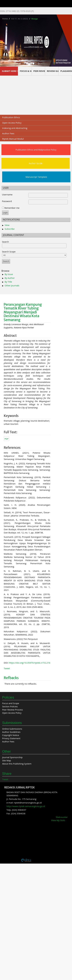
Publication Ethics (11, 117)
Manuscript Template (36, 177)
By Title (8, 282)
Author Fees (8, 133)
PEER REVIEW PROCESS (39, 71)
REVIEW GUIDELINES (53, 71)
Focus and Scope (11, 703)
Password (7, 201)
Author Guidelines (11, 732)
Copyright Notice (11, 735)
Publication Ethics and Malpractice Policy (36, 150)
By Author (10, 278)
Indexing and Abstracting (15, 128)
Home (5, 19)
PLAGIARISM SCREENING (66, 71)
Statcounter (62, 817)
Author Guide (36, 163)
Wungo (35, 19)
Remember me (12, 208)
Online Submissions (12, 729)
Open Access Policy (12, 123)
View (7, 225)
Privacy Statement (11, 738)
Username (7, 194)
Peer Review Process (13, 710)
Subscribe (10, 229)
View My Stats (58, 820)
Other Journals (12, 285)
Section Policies (10, 706)
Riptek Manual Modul (13, 139)
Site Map (7, 760)
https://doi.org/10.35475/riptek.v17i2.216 (30, 663)
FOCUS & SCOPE (26, 71)
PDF (7, 439)
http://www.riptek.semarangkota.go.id (26, 806)
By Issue (9, 274)
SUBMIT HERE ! (10, 71)
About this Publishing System (17, 764)
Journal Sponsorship (12, 757)
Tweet (7, 668)
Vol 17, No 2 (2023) (20, 19)
